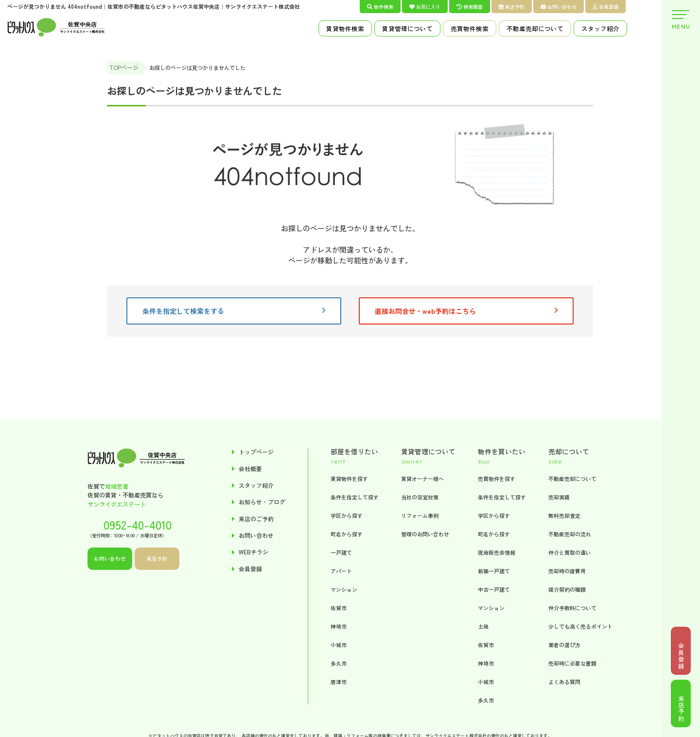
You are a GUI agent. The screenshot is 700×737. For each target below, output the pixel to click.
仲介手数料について (572, 608)
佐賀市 (339, 608)
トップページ (256, 453)
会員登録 (605, 7)
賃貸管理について (407, 28)
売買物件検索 (470, 28)
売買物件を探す (497, 479)
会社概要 (250, 469)
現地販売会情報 (497, 552)
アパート (341, 571)
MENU (681, 20)
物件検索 (380, 7)
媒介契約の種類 (567, 589)
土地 (483, 626)
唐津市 (339, 682)
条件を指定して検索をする (234, 311)
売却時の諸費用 (567, 571)
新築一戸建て (494, 571)
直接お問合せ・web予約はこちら (466, 311)
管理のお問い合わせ (425, 534)
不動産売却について (535, 28)
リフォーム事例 (420, 515)
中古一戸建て (494, 589)
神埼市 (339, 626)
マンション (344, 589)
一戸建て (341, 552)
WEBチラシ (254, 554)
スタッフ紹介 (600, 28)
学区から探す (347, 515)
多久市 (339, 663)
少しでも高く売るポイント (580, 626)
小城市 (339, 645)
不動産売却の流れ (570, 534)
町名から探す (347, 534)
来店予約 (512, 7)
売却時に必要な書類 (572, 663)
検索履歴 (470, 7)
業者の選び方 (564, 645)
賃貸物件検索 (345, 28)
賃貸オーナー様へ (422, 479)
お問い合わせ (559, 7)
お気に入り (425, 7)
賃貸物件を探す (349, 479)
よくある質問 (564, 682)
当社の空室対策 (420, 497)
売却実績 (559, 497)
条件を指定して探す (355, 497)
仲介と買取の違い (570, 552)
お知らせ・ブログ (262, 503)
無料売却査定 (564, 515)
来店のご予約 (256, 520)
